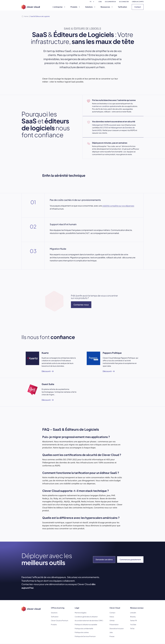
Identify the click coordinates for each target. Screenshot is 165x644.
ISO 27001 (104, 128)
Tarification (122, 7)
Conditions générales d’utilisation (86, 617)
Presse (112, 636)
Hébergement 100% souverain (104, 125)
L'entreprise (59, 7)
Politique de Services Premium (85, 636)
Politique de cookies (82, 632)
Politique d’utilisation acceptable (86, 624)
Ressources (107, 7)
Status (112, 617)
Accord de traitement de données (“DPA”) (89, 620)
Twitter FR (133, 620)
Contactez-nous (81, 305)
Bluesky (133, 617)
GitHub (112, 620)
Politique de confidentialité (84, 628)
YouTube (133, 624)
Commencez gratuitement (130, 560)
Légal (77, 608)
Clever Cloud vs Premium (60, 620)
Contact (138, 7)
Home (26, 16)
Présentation (114, 624)
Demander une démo (104, 560)
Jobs (111, 632)
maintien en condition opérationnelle (107, 106)
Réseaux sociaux (137, 608)
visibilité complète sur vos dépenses (118, 206)
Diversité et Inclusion (117, 628)
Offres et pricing (58, 608)
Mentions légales (81, 613)
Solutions (90, 7)
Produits (75, 7)
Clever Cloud (115, 608)
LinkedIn (133, 613)
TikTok (132, 628)
